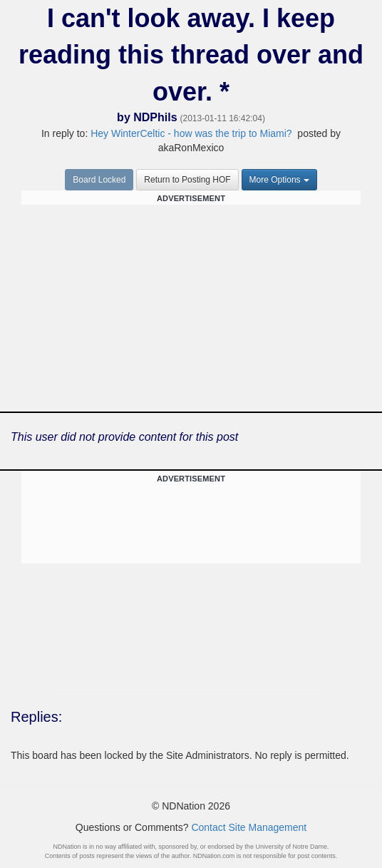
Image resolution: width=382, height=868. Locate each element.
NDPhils (155, 117)
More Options (279, 180)
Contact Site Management (249, 827)
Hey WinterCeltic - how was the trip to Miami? (191, 133)
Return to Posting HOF (187, 180)
